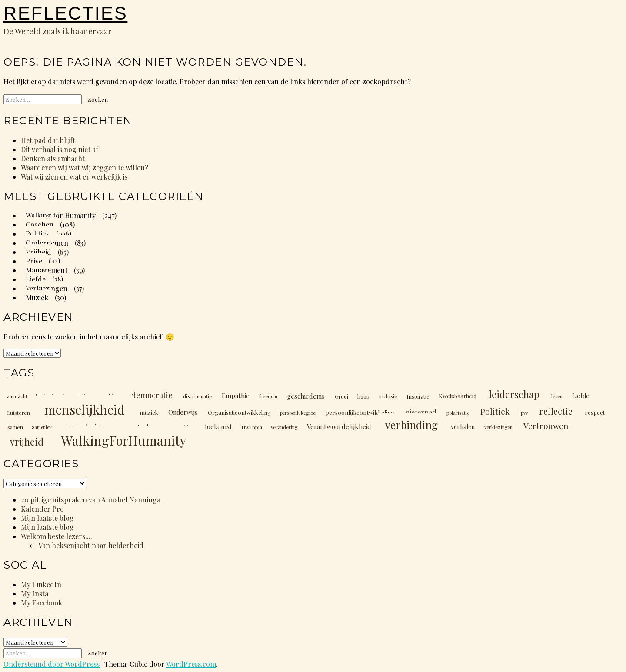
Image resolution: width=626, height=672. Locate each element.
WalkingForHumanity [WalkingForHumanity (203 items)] (123, 440)
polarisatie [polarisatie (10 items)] (458, 413)
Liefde (36, 279)
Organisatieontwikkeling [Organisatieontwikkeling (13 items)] (239, 412)
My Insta (35, 594)
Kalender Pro (42, 509)
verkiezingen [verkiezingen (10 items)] (498, 427)
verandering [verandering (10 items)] (284, 427)
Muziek (37, 298)
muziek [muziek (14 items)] (149, 412)
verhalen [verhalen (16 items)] (463, 426)
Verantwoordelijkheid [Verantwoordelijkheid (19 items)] (339, 426)
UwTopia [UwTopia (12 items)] (252, 427)
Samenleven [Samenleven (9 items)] (44, 427)
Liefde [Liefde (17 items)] (581, 396)
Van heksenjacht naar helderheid (91, 545)
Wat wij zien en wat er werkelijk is (74, 177)
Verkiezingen (47, 288)
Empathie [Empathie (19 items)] (236, 396)
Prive (34, 261)
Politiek (38, 234)
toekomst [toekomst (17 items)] (218, 426)
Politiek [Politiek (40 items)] (495, 411)
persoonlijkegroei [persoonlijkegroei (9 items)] (298, 413)
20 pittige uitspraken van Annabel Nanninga (91, 500)
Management (47, 270)
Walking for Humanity (61, 215)
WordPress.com (191, 664)
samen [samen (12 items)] (15, 427)
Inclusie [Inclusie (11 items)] (388, 396)
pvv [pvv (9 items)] (524, 413)
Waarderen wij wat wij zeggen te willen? (85, 168)
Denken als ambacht (53, 158)
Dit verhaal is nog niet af (60, 149)
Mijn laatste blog (47, 518)
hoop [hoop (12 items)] (363, 396)
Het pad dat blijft (48, 140)
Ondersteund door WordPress (52, 664)
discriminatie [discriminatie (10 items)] (197, 396)
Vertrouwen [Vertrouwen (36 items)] (546, 426)
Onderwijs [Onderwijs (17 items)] (183, 412)
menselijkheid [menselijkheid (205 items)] (85, 409)
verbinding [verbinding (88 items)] (411, 425)
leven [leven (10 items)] (557, 396)
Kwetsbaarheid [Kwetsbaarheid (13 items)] (458, 396)
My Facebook (42, 603)
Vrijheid (38, 252)
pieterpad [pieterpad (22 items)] (421, 412)
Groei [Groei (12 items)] (341, 396)
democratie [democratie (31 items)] (152, 395)
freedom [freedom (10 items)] (268, 396)
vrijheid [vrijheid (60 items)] (27, 442)
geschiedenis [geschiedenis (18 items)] (306, 396)
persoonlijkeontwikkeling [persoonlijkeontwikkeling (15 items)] (360, 412)
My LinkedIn (41, 584)
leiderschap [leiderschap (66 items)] (514, 394)
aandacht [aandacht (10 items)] (17, 396)
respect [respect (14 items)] (595, 412)
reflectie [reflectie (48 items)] (556, 411)
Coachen (40, 225)
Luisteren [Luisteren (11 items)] (18, 413)
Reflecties (65, 13)
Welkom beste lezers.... (57, 536)
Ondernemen (47, 243)
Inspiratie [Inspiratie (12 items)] (418, 396)
